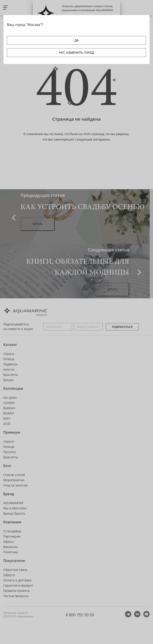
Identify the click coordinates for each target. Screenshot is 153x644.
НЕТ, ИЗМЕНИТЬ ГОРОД (76, 52)
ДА (76, 40)
